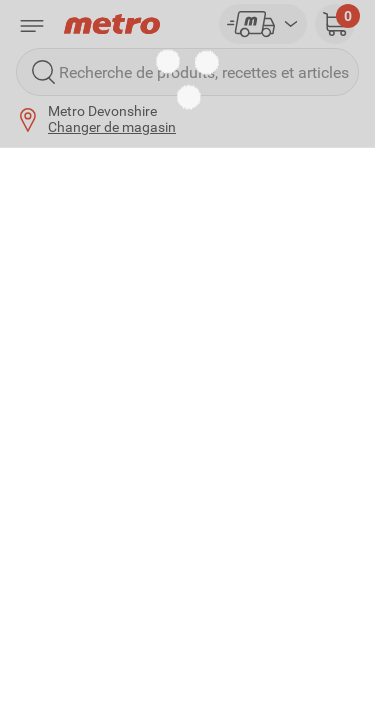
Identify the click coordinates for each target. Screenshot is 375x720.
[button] (335, 24)
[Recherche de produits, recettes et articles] (187, 72)
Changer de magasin (112, 127)
